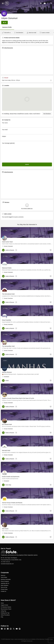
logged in (11, 217)
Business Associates (6, 579)
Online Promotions (5, 615)
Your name (27, 125)
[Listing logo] (4, 14)
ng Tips (4, 611)
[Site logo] (7, 3)
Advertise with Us (5, 583)
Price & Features (5, 581)
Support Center (4, 605)
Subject (27, 138)
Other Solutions (5, 585)
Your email (27, 132)
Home (2, 603)
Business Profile (7, 27)
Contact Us (3, 591)
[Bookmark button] (51, 250)
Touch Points (4, 577)
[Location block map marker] (27, 99)
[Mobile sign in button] (41, 3)
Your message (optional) (27, 152)
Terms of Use (4, 587)
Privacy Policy (4, 589)
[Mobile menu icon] (3, 3)
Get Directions (47, 114)
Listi (2, 611)
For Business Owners (6, 607)
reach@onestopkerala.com (7, 564)
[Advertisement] (27, 62)
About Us (3, 575)
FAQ (2, 617)
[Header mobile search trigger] (51, 3)
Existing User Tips (5, 613)
